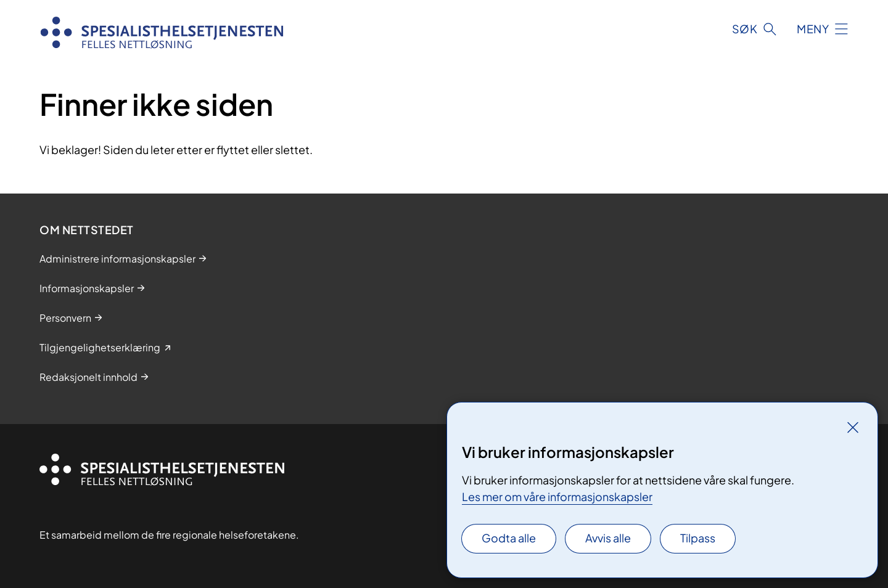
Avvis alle (608, 538)
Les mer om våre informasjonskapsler (557, 496)
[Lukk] (853, 427)
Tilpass (698, 538)
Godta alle (509, 538)
